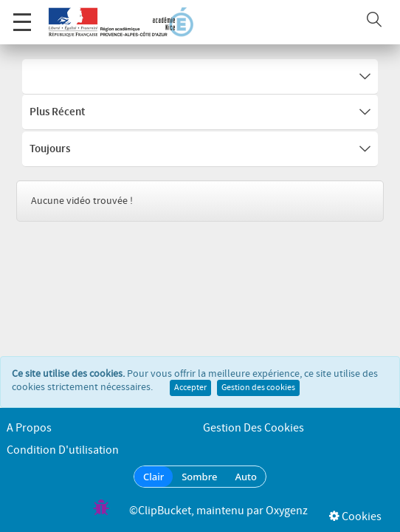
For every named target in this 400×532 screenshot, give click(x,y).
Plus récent (200, 112)
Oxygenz (287, 511)
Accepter (190, 389)
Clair (154, 477)
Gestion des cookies (258, 389)
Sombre (199, 477)
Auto (246, 477)
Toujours (200, 149)
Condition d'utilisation (63, 450)
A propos (29, 428)
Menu (22, 14)
